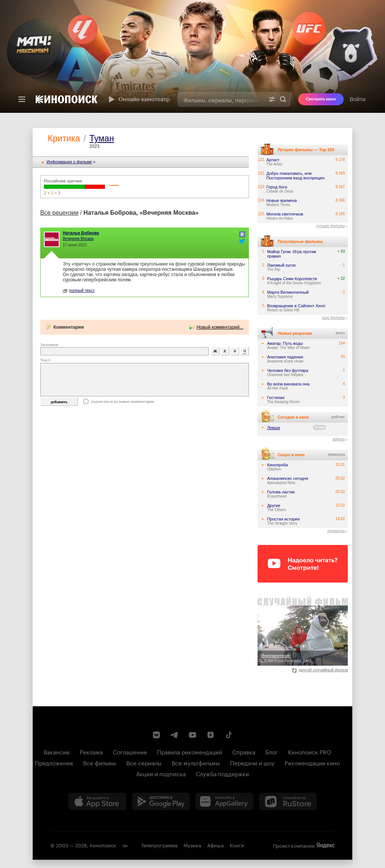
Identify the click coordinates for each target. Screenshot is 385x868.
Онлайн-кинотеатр (138, 99)
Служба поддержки (222, 773)
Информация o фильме (69, 162)
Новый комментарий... (220, 327)
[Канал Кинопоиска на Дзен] (211, 735)
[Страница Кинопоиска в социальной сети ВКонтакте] (156, 735)
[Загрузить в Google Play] (161, 801)
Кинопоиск (103, 845)
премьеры (336, 531)
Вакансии (57, 751)
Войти (358, 99)
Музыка (192, 845)
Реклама (91, 751)
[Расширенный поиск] (272, 99)
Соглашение (130, 751)
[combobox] (221, 99)
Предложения (54, 762)
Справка (244, 751)
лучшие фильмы (330, 226)
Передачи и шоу (252, 762)
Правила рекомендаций (190, 751)
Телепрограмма (159, 845)
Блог (272, 751)
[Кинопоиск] (67, 99)
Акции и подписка (161, 773)
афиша (339, 439)
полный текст (79, 290)
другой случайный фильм (320, 670)
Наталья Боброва (81, 233)
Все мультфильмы (196, 762)
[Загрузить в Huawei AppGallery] (224, 801)
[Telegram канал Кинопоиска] (174, 735)
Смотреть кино (321, 99)
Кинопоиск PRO (310, 751)
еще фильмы (333, 318)
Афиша (215, 845)
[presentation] (192, 56)
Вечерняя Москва (78, 239)
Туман (102, 138)
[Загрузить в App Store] (97, 801)
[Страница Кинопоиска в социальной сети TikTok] (229, 735)
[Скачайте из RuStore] (288, 801)
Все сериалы (144, 762)
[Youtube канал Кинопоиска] (192, 735)
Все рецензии (59, 213)
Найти (283, 99)
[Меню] (22, 99)
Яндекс (326, 845)
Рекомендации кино (312, 762)
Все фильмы (100, 762)
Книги (237, 845)
